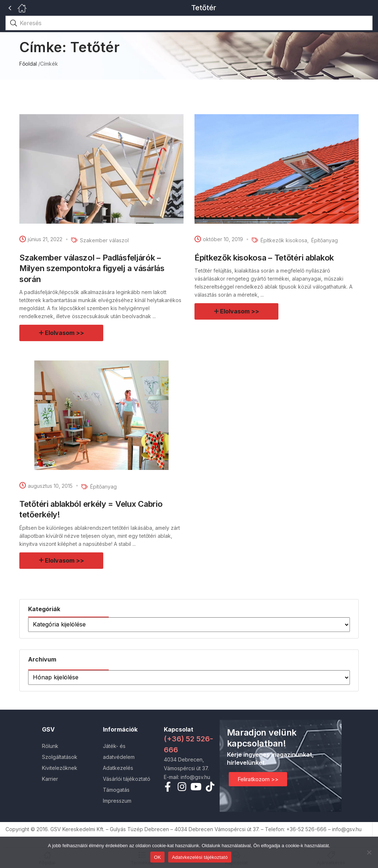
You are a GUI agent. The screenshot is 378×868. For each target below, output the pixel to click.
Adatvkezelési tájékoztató (200, 857)
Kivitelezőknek (60, 768)
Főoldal (28, 64)
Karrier (50, 779)
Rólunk (50, 746)
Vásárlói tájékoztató (127, 779)
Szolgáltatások (60, 757)
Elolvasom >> (65, 333)
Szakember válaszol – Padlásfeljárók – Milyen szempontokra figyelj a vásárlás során (92, 268)
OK (157, 857)
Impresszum (117, 801)
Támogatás (116, 790)
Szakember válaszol (104, 240)
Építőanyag (325, 240)
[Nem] (369, 852)
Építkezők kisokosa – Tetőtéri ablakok (264, 258)
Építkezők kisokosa (284, 240)
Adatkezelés (118, 768)
